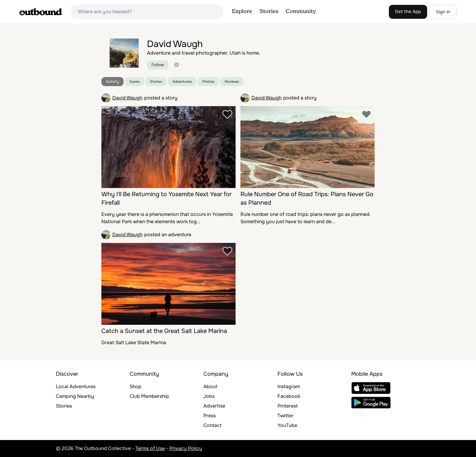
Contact (212, 425)
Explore (242, 12)
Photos (208, 82)
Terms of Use (150, 448)
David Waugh (127, 98)
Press (210, 416)
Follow (158, 65)
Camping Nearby (75, 396)
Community (301, 12)
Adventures (182, 82)
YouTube (287, 425)
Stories (269, 12)
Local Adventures (76, 386)
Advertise (214, 406)
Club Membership (149, 396)
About (210, 386)
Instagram (289, 386)
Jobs (209, 396)
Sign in (443, 12)
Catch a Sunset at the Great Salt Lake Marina (164, 331)
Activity (112, 82)
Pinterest (288, 406)
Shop (136, 386)
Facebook (289, 396)
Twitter (286, 416)
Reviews (232, 82)
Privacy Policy (186, 448)
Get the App (408, 12)
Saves (134, 82)
